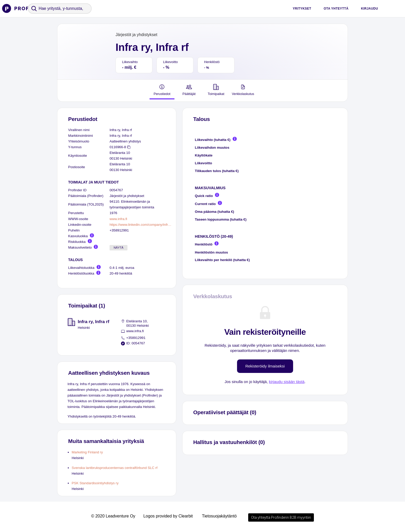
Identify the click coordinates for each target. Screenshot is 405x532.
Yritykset (302, 9)
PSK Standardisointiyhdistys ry (95, 483)
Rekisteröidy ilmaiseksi (265, 366)
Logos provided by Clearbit (168, 516)
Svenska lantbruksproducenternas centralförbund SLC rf (114, 468)
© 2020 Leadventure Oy (113, 516)
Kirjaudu (369, 9)
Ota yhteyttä (336, 9)
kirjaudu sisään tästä (287, 382)
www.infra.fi (118, 219)
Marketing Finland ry (87, 452)
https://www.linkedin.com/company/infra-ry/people (141, 225)
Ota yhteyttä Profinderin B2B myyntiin (281, 517)
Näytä (119, 248)
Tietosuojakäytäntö (219, 516)
